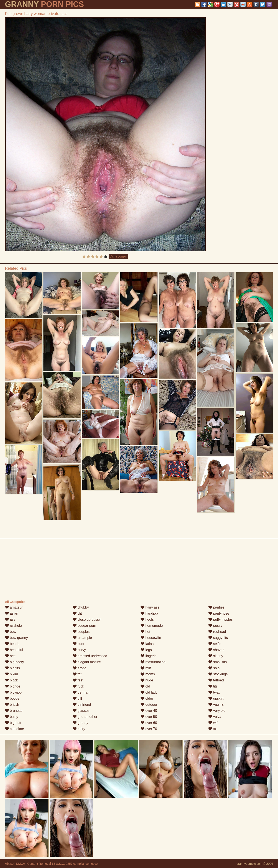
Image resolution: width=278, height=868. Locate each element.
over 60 (149, 723)
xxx (213, 729)
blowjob (13, 692)
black (12, 680)
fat (77, 674)
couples (81, 632)
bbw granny (16, 638)
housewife (151, 638)
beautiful (14, 650)
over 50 (149, 717)
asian (12, 613)
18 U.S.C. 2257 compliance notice (75, 864)
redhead (217, 632)
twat (214, 692)
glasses (81, 711)
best (11, 656)
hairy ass (150, 607)
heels (147, 619)
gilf (77, 698)
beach (12, 644)
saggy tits (218, 638)
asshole (13, 626)
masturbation (153, 662)
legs (146, 650)
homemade (152, 626)
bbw (11, 632)
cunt (79, 644)
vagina (216, 705)
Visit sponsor (118, 256)
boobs (12, 698)
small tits (218, 662)
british (12, 705)
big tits (12, 668)
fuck (78, 686)
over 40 (149, 711)
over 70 (149, 729)
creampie (82, 638)
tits (213, 686)
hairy (79, 729)
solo (214, 668)
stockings (218, 674)
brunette (14, 711)
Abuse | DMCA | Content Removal (28, 864)
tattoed (216, 680)
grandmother (85, 717)
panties (216, 607)
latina (147, 644)
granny (80, 723)
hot (145, 632)
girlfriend (82, 705)
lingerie (149, 656)
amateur (14, 607)
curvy (79, 650)
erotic (79, 668)
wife (214, 723)
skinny (216, 656)
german (81, 692)
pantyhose (219, 613)
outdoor (149, 705)
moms (148, 674)
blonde (13, 686)
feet (78, 680)
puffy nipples (220, 619)
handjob (149, 613)
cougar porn (84, 626)
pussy (215, 626)
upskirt (216, 698)
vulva (215, 717)
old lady (149, 692)
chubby (81, 607)
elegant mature (87, 662)
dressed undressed (90, 656)
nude (147, 680)
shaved (216, 650)
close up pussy (87, 619)
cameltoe (14, 729)
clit (77, 613)
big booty (14, 662)
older (147, 698)
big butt (13, 723)
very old (217, 711)
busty (12, 717)
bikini (11, 674)
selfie (215, 644)
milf (146, 668)
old (145, 686)
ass (10, 619)
